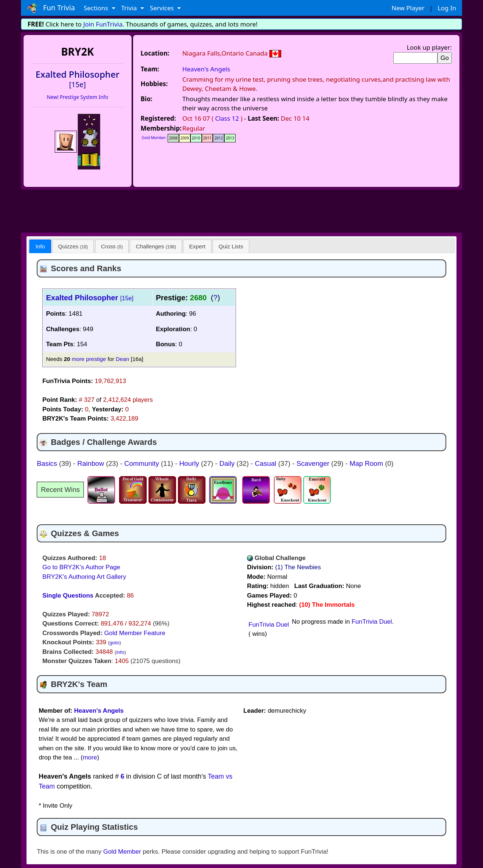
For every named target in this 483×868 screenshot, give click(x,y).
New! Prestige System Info (77, 97)
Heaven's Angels (206, 69)
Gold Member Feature (135, 633)
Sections (97, 8)
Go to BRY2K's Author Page (81, 567)
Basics (48, 463)
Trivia (130, 8)
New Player (408, 8)
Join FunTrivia (103, 24)
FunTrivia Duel (269, 625)
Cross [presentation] (112, 246)
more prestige (89, 359)
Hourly (190, 463)
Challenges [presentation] (156, 246)
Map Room (367, 463)
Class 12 (227, 118)
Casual (266, 463)
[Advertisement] (241, 210)
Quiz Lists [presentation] (231, 246)
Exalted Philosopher (90, 298)
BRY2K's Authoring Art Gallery (84, 577)
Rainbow (92, 463)
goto (114, 643)
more (90, 757)
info (120, 652)
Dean (123, 359)
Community (143, 463)
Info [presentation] (40, 246)
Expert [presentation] (197, 246)
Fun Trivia (51, 8)
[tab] (40, 246)
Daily (228, 463)
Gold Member (154, 138)
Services (163, 8)
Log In (447, 8)
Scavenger (314, 463)
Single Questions (68, 596)
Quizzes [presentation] (73, 246)
